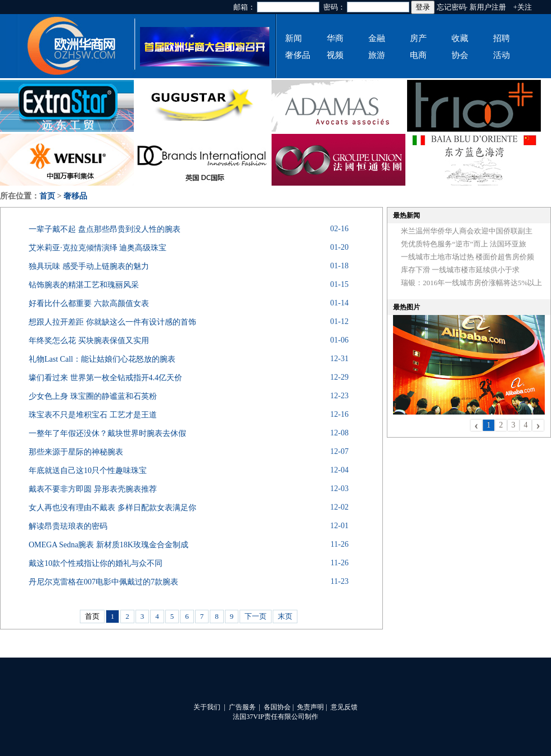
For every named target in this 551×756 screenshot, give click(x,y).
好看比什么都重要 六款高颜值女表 (89, 303)
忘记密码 (451, 7)
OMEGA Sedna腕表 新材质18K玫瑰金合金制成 (109, 545)
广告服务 (242, 707)
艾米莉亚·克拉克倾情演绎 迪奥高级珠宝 (98, 248)
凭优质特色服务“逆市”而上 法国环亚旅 (464, 244)
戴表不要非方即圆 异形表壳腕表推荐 (93, 489)
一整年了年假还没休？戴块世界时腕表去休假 (107, 433)
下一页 (256, 616)
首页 (47, 196)
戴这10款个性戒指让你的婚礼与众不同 (96, 563)
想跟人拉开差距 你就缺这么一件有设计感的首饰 (112, 322)
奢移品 (75, 196)
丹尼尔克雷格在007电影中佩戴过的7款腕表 (103, 582)
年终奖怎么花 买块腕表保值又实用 (89, 341)
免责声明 (310, 707)
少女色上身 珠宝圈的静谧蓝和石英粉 (93, 396)
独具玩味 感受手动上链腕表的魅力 (89, 266)
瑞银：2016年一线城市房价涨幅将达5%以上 (471, 283)
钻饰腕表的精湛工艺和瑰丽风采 (84, 285)
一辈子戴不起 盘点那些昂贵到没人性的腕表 (105, 229)
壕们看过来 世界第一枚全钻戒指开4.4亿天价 (105, 378)
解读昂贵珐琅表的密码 (68, 526)
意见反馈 (344, 707)
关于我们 (207, 707)
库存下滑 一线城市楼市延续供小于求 (460, 270)
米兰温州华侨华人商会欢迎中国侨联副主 (467, 231)
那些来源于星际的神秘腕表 (76, 452)
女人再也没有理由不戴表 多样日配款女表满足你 (112, 508)
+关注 (523, 7)
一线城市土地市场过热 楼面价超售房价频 (468, 257)
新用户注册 (488, 7)
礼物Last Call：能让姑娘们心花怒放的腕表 (102, 359)
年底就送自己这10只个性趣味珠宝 (88, 471)
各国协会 (277, 707)
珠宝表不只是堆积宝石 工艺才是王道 (93, 415)
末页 (285, 616)
